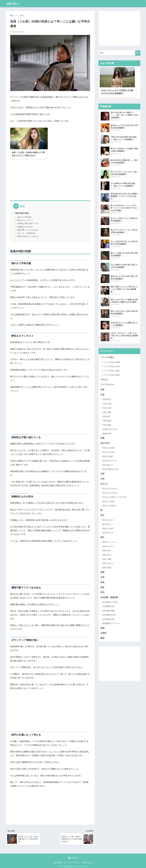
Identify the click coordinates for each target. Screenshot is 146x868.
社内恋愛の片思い (109, 615)
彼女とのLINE (108, 528)
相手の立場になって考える (28, 235)
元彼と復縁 (107, 411)
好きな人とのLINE (110, 492)
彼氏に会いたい (109, 563)
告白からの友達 (109, 447)
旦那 (102, 577)
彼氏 (102, 537)
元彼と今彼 (107, 403)
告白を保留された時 (110, 468)
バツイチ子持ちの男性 (111, 374)
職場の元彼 (107, 433)
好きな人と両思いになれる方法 (115, 496)
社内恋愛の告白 (109, 606)
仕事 (102, 389)
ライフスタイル (107, 384)
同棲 (102, 437)
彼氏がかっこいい (109, 542)
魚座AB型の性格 (22, 212)
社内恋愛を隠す (109, 619)
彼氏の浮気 (107, 567)
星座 (102, 582)
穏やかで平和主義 (24, 216)
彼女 (102, 515)
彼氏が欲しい (108, 554)
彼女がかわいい (109, 519)
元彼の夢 (106, 415)
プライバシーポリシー (72, 862)
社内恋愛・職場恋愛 (109, 597)
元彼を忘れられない (110, 428)
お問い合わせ (87, 862)
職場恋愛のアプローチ (111, 623)
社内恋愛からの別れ (110, 602)
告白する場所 (108, 456)
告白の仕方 (105, 442)
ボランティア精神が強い (27, 232)
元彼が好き (107, 398)
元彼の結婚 (107, 420)
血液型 (103, 633)
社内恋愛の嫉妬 (109, 610)
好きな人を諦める (109, 505)
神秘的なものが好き (25, 226)
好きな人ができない (110, 488)
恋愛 (102, 572)
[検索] (138, 53)
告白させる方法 (109, 451)
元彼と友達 (107, 407)
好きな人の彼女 (109, 501)
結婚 (102, 628)
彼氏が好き (107, 550)
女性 (102, 478)
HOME (73, 857)
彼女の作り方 (108, 532)
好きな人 (104, 483)
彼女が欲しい (108, 524)
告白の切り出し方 (109, 460)
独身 (102, 587)
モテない (104, 378)
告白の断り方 (108, 464)
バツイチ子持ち (107, 356)
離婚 (102, 638)
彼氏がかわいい (109, 546)
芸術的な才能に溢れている (28, 222)
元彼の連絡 (107, 424)
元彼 (102, 394)
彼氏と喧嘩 (107, 558)
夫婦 (102, 473)
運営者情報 (58, 862)
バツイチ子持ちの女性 (111, 365)
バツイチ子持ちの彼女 (111, 370)
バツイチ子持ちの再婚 (111, 361)
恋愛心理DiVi (14, 3)
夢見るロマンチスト (25, 219)
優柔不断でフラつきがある (28, 229)
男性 (102, 592)
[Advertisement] (50, 179)
